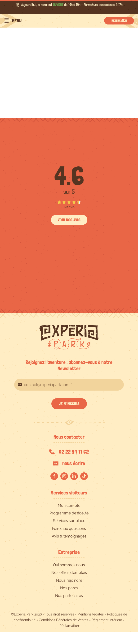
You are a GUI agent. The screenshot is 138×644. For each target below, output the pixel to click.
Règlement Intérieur (107, 620)
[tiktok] (84, 476)
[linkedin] (74, 476)
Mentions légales (91, 614)
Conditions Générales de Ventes (64, 620)
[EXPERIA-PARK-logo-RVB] (69, 327)
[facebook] (54, 476)
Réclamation (69, 626)
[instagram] (64, 476)
